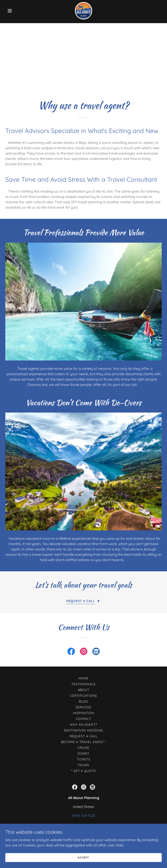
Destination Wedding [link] (84, 730)
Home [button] (83, 678)
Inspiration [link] (83, 713)
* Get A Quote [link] (84, 771)
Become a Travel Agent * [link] (83, 742)
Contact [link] (84, 719)
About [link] (84, 690)
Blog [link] (83, 701)
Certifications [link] (84, 696)
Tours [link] (83, 765)
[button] (17, 11)
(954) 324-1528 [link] (83, 816)
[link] (84, 11)
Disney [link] (84, 753)
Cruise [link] (84, 748)
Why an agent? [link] (84, 725)
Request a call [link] (83, 736)
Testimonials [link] (83, 684)
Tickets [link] (83, 759)
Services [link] (83, 707)
